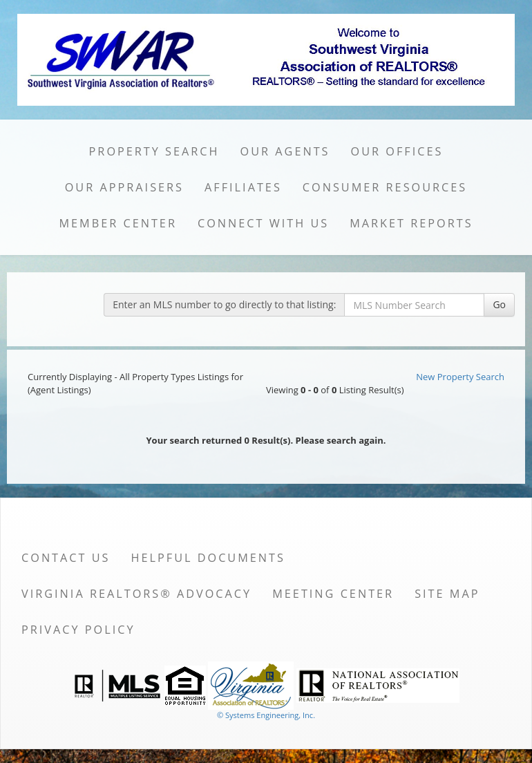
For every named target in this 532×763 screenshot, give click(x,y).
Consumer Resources (385, 187)
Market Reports (411, 223)
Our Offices (397, 151)
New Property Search (460, 377)
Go (499, 304)
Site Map (447, 594)
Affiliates (243, 187)
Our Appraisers (124, 187)
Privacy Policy (78, 630)
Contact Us (66, 558)
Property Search (154, 151)
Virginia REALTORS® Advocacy (136, 594)
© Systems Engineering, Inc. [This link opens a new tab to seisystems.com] (266, 715)
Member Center (118, 223)
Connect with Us (263, 223)
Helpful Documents (208, 558)
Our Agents (285, 151)
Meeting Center (333, 594)
